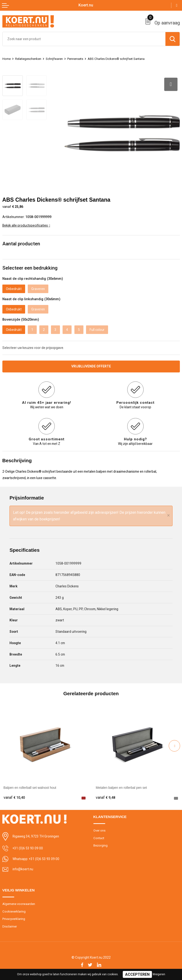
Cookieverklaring (14, 911)
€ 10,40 (14, 798)
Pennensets (75, 59)
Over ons (99, 830)
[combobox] (84, 39)
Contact (99, 838)
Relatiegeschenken (28, 59)
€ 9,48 (105, 798)
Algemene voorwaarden (19, 904)
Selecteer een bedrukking (30, 268)
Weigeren (159, 974)
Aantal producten (21, 244)
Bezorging (100, 845)
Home (7, 59)
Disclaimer (10, 926)
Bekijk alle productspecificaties (26, 225)
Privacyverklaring (14, 919)
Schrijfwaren (54, 59)
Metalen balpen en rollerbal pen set (121, 788)
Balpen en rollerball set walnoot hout (30, 788)
